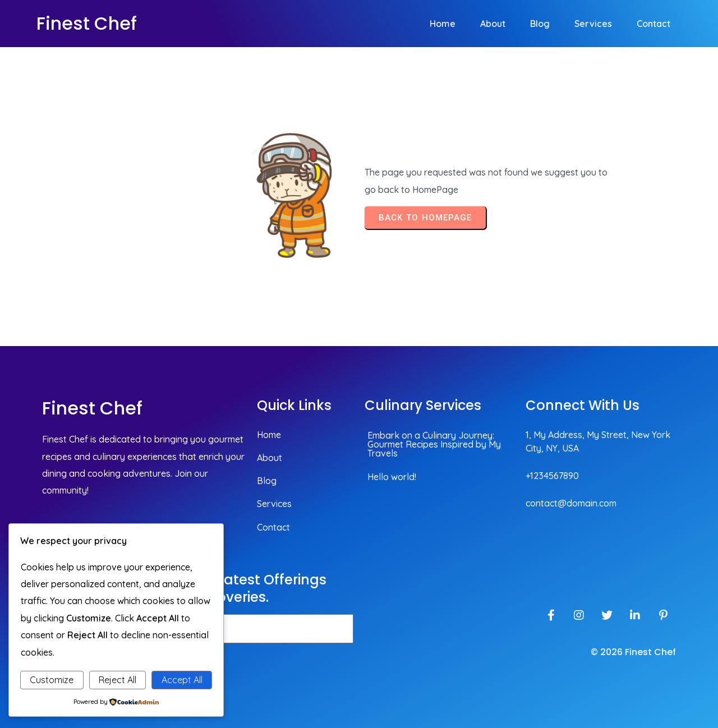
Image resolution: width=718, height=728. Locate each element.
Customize (52, 680)
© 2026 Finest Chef (633, 652)
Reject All (118, 680)
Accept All (182, 680)
